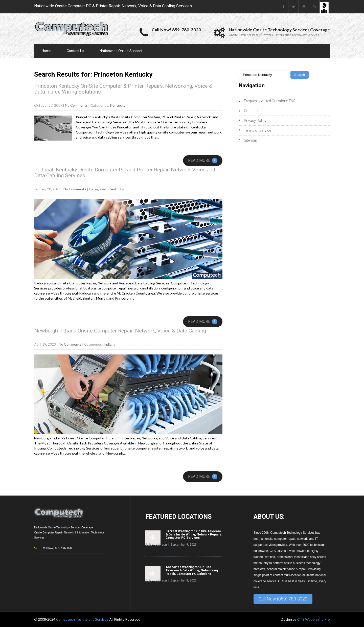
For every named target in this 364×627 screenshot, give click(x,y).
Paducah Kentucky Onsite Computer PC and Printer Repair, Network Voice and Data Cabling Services (125, 173)
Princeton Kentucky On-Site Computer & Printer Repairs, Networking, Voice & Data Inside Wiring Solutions (123, 89)
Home (47, 51)
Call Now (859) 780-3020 (283, 599)
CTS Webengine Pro (314, 619)
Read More (203, 160)
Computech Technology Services (83, 619)
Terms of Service (257, 130)
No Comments (76, 105)
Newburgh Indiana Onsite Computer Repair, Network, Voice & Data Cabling (120, 331)
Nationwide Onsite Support (121, 51)
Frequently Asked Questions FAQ (270, 101)
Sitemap (251, 140)
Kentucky (118, 105)
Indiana (109, 344)
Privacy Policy (255, 121)
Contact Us (75, 51)
